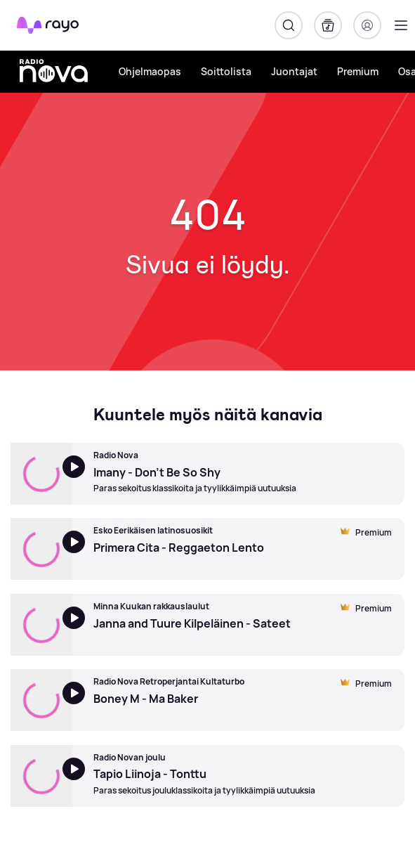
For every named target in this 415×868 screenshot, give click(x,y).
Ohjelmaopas (150, 71)
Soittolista (226, 71)
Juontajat (294, 71)
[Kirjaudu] (367, 25)
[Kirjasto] (328, 25)
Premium (358, 71)
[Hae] (289, 25)
